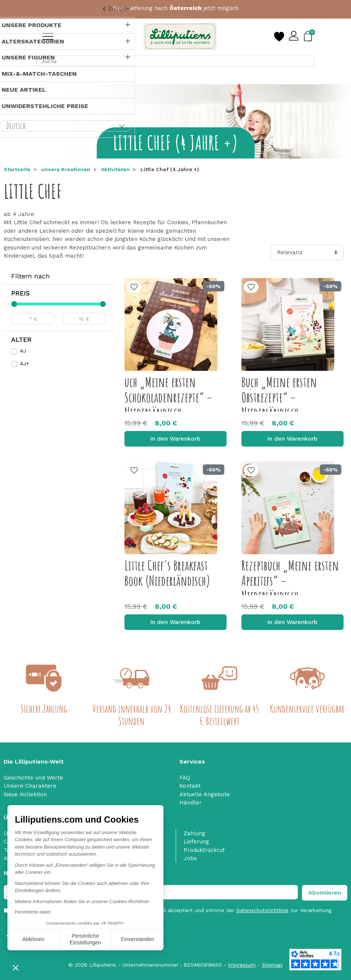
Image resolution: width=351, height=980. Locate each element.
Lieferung (196, 842)
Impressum (242, 965)
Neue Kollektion (25, 794)
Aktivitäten (115, 169)
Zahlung (194, 833)
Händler (191, 803)
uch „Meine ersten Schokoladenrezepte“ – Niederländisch (168, 397)
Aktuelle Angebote (205, 794)
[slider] (14, 304)
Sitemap (272, 965)
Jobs (190, 858)
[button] (16, 967)
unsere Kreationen (66, 169)
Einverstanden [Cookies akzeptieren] (137, 939)
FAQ (185, 778)
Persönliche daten (33, 912)
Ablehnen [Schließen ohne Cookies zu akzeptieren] (33, 939)
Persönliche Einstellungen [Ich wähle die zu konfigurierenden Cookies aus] (85, 939)
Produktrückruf (204, 850)
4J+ (25, 363)
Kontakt (190, 786)
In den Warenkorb (175, 439)
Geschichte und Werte (33, 778)
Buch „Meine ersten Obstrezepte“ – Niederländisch (279, 397)
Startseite (17, 169)
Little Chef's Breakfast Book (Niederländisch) (167, 573)
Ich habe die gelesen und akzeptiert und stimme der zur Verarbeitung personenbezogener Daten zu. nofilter (172, 914)
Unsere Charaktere (30, 786)
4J (23, 351)
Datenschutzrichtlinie (262, 910)
